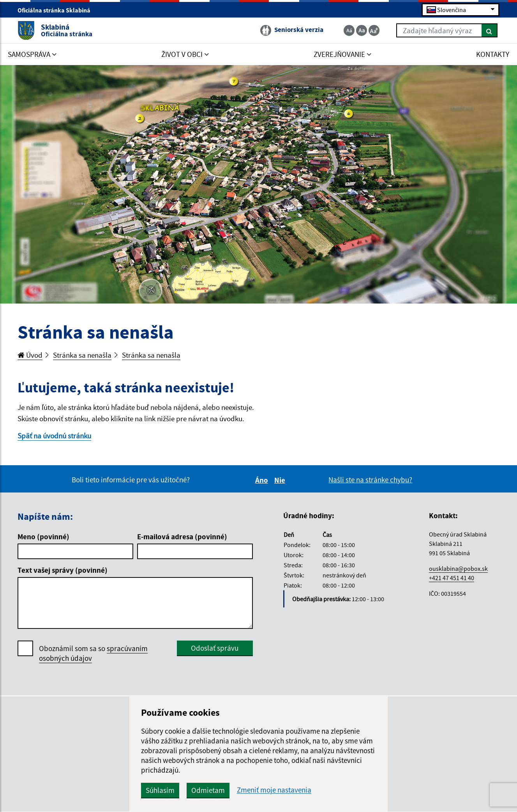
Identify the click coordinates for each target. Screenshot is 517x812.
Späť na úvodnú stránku (54, 436)
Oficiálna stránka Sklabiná (57, 10)
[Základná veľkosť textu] (362, 30)
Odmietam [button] (208, 790)
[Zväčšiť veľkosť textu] (374, 30)
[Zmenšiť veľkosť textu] (349, 30)
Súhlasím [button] (160, 790)
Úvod (30, 355)
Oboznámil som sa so (93, 653)
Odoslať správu (215, 648)
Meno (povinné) (43, 537)
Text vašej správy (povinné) (63, 570)
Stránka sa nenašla (82, 355)
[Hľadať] (490, 30)
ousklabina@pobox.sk (458, 568)
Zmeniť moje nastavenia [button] (274, 790)
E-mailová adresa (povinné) (182, 537)
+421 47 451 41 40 (452, 578)
